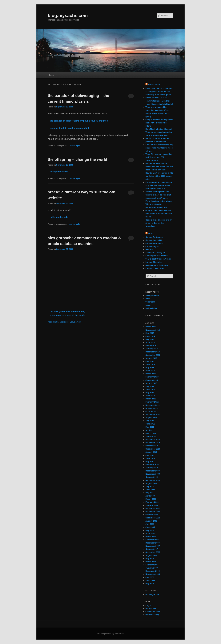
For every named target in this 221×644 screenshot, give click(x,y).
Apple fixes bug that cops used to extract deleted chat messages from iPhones (158, 195)
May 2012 (150, 393)
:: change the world (58, 172)
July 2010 (150, 455)
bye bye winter (152, 296)
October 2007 (152, 549)
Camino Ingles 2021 (154, 240)
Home (51, 75)
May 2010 (150, 461)
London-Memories (154, 262)
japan (148, 305)
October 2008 (152, 515)
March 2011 (151, 433)
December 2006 (152, 571)
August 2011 (151, 418)
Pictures (149, 250)
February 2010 (152, 465)
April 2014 (150, 342)
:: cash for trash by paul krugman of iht (68, 128)
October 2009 (152, 477)
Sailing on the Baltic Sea (157, 265)
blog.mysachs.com (68, 15)
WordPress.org (152, 615)
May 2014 (150, 339)
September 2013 (153, 355)
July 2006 (150, 577)
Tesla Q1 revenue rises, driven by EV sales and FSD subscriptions (159, 157)
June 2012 (150, 389)
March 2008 (151, 537)
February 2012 (152, 402)
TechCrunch (154, 85)
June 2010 (150, 458)
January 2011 (152, 436)
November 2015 (153, 330)
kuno (151, 234)
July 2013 (150, 361)
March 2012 (151, 399)
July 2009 (150, 487)
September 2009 (153, 480)
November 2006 (153, 574)
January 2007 (152, 568)
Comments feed (153, 612)
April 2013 (150, 371)
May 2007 (150, 559)
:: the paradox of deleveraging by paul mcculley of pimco (78, 121)
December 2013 (152, 352)
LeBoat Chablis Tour (155, 268)
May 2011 (150, 427)
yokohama (150, 302)
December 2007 (152, 543)
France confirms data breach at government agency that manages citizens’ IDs (159, 185)
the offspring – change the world (77, 159)
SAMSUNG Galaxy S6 (155, 253)
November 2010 (153, 443)
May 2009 (150, 493)
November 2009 (153, 474)
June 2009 (150, 490)
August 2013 (151, 358)
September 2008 (153, 518)
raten (148, 299)
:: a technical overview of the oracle (66, 315)
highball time (151, 308)
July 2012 (150, 386)
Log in (148, 605)
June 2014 (150, 336)
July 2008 (150, 524)
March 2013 (151, 374)
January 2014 (152, 349)
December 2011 (152, 405)
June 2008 (150, 527)
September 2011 (153, 414)
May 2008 (150, 530)
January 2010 (152, 468)
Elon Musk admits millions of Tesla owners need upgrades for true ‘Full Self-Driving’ (159, 132)
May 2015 (150, 333)
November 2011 (153, 408)
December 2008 (152, 508)
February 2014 (152, 346)
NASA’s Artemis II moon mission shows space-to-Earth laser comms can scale (159, 167)
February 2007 (152, 565)
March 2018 (151, 327)
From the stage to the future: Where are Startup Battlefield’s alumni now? (159, 204)
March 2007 (151, 562)
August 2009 (151, 483)
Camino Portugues (154, 237)
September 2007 (153, 552)
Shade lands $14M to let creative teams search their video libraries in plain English (159, 101)
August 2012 (151, 383)
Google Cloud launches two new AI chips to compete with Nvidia (159, 214)
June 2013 (150, 364)
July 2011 (150, 421)
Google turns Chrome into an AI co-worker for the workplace (159, 223)
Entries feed (151, 609)
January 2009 (152, 505)
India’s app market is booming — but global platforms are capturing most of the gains (159, 91)
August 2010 (151, 452)
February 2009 (152, 502)
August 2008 (151, 521)
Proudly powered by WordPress (110, 634)
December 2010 (152, 440)
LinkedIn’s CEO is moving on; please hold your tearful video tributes (159, 148)
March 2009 (151, 499)
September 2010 (153, 449)
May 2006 (150, 584)
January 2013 (152, 380)
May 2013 (150, 368)
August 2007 (151, 555)
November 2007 (153, 546)
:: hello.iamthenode (58, 217)
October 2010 (152, 446)
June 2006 (150, 580)
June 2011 (150, 424)
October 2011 (152, 411)
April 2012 (150, 396)
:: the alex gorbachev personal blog (66, 311)
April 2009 (150, 496)
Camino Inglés (152, 246)
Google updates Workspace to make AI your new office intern (159, 123)
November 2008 (153, 512)
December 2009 (152, 471)
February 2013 (152, 377)
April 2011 (150, 430)
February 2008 (152, 540)
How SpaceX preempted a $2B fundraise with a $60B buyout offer (159, 176)
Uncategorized (152, 594)
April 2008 (150, 534)
